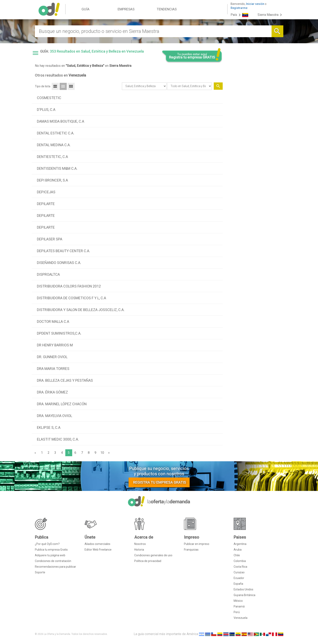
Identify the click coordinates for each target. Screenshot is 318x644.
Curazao (239, 572)
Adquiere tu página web (50, 555)
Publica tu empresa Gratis (51, 550)
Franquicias (191, 550)
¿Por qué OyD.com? (47, 544)
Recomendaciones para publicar (55, 567)
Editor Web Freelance (98, 550)
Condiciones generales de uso (153, 555)
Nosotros (140, 544)
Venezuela (241, 618)
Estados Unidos (243, 589)
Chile (237, 555)
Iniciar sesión (255, 4)
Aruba (238, 550)
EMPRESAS (126, 9)
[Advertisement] (255, 122)
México (238, 601)
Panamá (239, 606)
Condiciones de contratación (53, 561)
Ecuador (239, 578)
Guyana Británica (244, 595)
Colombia (240, 561)
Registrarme (239, 8)
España (238, 584)
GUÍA (85, 9)
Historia (139, 550)
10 (102, 453)
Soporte (40, 572)
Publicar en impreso (197, 544)
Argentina (240, 544)
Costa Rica (240, 567)
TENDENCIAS (167, 9)
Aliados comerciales (97, 544)
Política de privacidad (148, 561)
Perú (237, 612)
